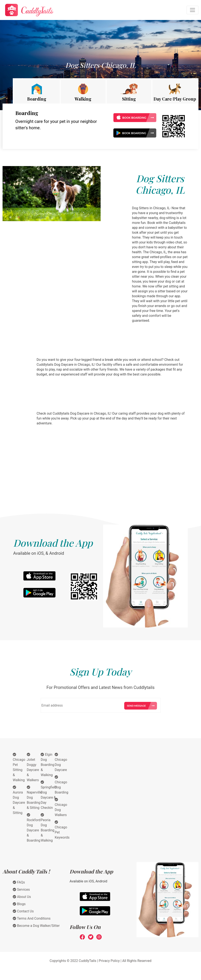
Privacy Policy (109, 961)
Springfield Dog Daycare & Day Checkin (49, 795)
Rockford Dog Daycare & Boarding (34, 828)
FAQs (19, 882)
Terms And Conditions (32, 918)
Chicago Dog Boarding (61, 785)
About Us (22, 897)
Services (21, 890)
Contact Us (23, 911)
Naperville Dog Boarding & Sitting (34, 798)
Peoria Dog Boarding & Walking (47, 828)
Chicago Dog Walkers (61, 807)
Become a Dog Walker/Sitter (36, 926)
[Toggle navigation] (192, 10)
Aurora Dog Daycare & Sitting (19, 800)
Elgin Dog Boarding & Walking (47, 765)
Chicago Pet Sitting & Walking (19, 767)
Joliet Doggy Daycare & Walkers (33, 767)
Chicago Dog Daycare (61, 762)
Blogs (19, 904)
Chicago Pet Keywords (62, 830)
